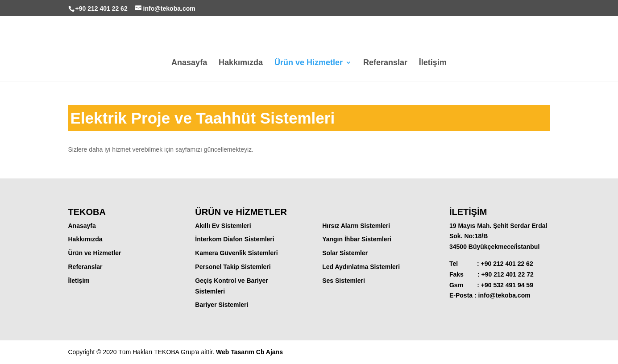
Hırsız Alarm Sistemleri (356, 226)
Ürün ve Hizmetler (309, 63)
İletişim (433, 63)
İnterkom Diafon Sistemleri (234, 239)
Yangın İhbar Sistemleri (357, 239)
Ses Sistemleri (344, 281)
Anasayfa (189, 63)
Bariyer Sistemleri (222, 305)
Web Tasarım (236, 352)
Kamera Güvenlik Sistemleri (236, 253)
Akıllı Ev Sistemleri (223, 226)
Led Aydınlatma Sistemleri (361, 267)
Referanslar (385, 63)
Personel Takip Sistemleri (233, 267)
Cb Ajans (270, 352)
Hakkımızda (241, 63)
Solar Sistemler (345, 253)
